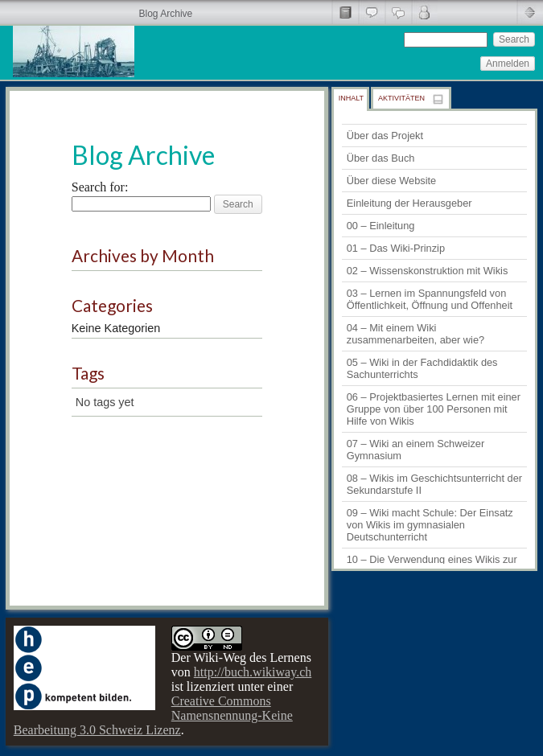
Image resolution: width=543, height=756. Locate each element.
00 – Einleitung (381, 226)
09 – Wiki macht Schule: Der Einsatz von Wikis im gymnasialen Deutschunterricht (430, 525)
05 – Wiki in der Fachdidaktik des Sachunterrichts (422, 368)
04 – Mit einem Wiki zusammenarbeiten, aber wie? (415, 334)
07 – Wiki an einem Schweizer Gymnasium (415, 450)
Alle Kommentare (398, 12)
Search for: (100, 187)
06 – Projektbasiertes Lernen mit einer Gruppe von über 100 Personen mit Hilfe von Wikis (434, 409)
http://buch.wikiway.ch (253, 672)
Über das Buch (381, 158)
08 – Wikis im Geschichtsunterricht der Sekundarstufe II (434, 484)
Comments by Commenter (424, 12)
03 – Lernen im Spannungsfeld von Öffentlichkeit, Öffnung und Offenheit (430, 299)
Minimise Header (530, 12)
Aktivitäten (401, 98)
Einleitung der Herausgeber (409, 203)
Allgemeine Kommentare (371, 12)
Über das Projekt (385, 136)
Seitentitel (345, 12)
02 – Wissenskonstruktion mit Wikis (428, 271)
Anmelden (508, 64)
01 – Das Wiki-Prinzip (396, 248)
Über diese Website (391, 181)
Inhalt (351, 98)
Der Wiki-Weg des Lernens (241, 657)
